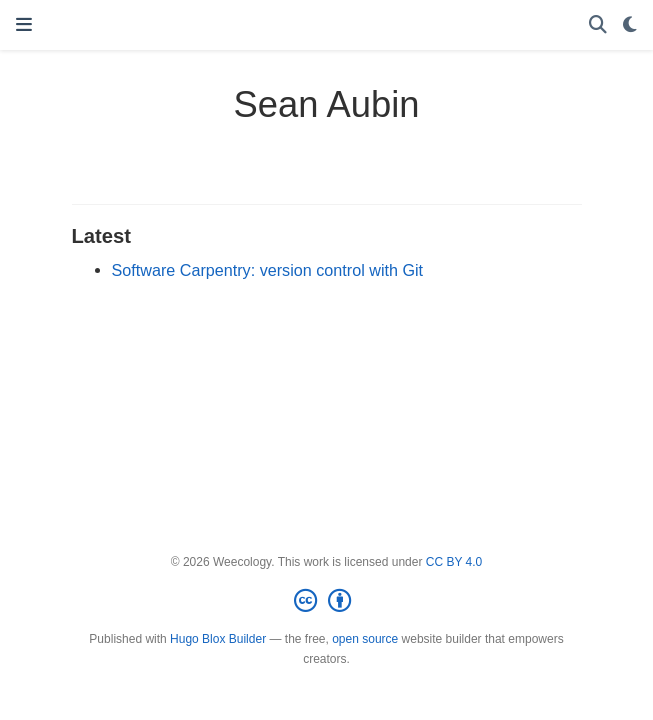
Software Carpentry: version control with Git (268, 270)
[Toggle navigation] (24, 25)
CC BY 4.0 (454, 562)
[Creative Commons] (326, 601)
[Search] (598, 25)
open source (365, 639)
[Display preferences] (630, 25)
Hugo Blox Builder (218, 639)
